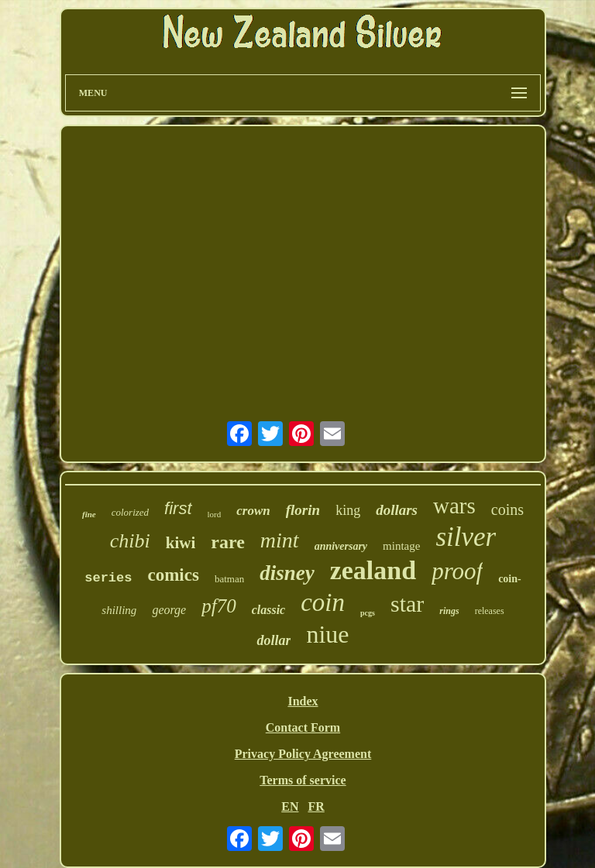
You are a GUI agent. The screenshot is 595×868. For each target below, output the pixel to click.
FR (316, 806)
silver (466, 537)
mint (280, 540)
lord (215, 514)
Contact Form (303, 727)
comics (173, 575)
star (407, 604)
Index (303, 701)
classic (269, 610)
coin (323, 602)
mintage (401, 546)
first (178, 508)
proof (457, 571)
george (169, 610)
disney (287, 573)
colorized (130, 512)
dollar (273, 640)
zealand (373, 570)
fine (89, 514)
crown (253, 511)
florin (303, 510)
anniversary (341, 546)
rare (228, 542)
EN (290, 806)
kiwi (181, 543)
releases (490, 611)
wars (454, 506)
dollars (397, 510)
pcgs (368, 613)
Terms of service (303, 780)
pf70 (218, 606)
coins (507, 509)
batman (229, 579)
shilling (119, 610)
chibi (130, 541)
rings (449, 611)
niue (327, 634)
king (348, 510)
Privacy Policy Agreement (303, 754)
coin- (510, 579)
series (108, 578)
